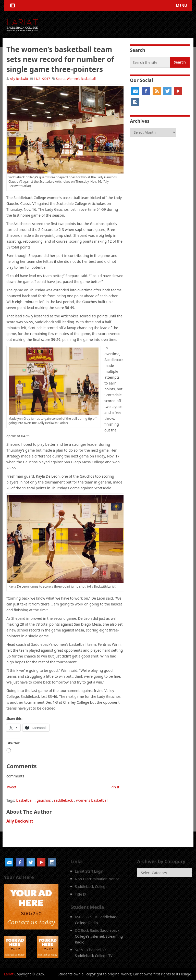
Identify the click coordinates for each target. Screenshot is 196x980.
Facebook (146, 91)
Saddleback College (91, 886)
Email (135, 91)
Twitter (167, 91)
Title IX (81, 894)
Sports (60, 79)
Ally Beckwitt (19, 79)
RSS (157, 91)
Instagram (135, 102)
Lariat (9, 974)
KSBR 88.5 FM (86, 917)
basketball (25, 800)
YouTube (178, 91)
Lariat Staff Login (89, 871)
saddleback (63, 800)
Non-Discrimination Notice (97, 879)
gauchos (44, 800)
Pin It (115, 787)
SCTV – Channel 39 (90, 950)
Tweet (11, 787)
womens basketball (92, 800)
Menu (182, 5)
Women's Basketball (81, 79)
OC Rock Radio (87, 930)
